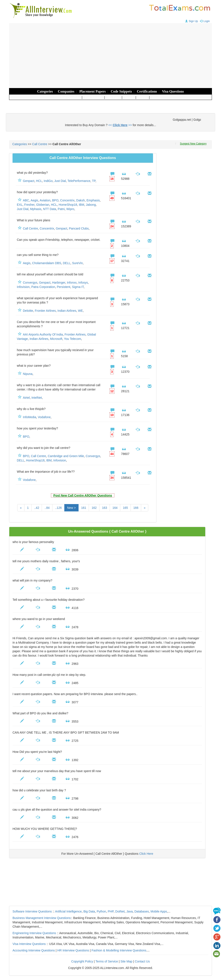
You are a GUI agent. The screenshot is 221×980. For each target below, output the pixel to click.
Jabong (91, 205)
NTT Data (49, 209)
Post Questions (70, 97)
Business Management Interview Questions (42, 918)
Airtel (26, 398)
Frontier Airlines (45, 311)
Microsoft (56, 339)
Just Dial (60, 181)
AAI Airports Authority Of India (43, 334)
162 (94, 508)
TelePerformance (79, 181)
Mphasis (36, 209)
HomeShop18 (68, 205)
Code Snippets (121, 91)
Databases (142, 911)
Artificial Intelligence (68, 911)
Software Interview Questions (32, 911)
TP (94, 181)
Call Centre (40, 144)
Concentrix (67, 200)
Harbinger (59, 283)
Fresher (29, 205)
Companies (66, 91)
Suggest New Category (193, 144)
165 (125, 508)
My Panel (114, 97)
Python (101, 911)
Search (129, 97)
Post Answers (94, 97)
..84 (47, 508)
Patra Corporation (43, 287)
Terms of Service (107, 961)
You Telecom (72, 339)
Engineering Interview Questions (34, 933)
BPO (55, 200)
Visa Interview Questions (29, 944)
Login (204, 21)
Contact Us (142, 961)
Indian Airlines (67, 311)
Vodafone (44, 417)
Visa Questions (173, 91)
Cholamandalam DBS (47, 263)
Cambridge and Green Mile (66, 456)
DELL (67, 263)
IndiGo (48, 181)
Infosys (83, 283)
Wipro (70, 209)
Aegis (34, 200)
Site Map (126, 961)
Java (129, 911)
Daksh (81, 200)
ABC (26, 200)
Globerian (43, 205)
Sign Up (191, 21)
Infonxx (72, 283)
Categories (45, 91)
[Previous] (21, 508)
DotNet (120, 911)
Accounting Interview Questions (34, 950)
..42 (37, 508)
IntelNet (37, 398)
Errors (156, 97)
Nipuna (28, 374)
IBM (81, 205)
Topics (143, 97)
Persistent (63, 287)
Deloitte (28, 311)
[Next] (145, 508)
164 (115, 508)
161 (84, 508)
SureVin (77, 263)
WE (80, 311)
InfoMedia (29, 417)
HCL (39, 181)
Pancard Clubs (79, 228)
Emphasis (93, 200)
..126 (58, 508)
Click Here (146, 854)
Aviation (45, 200)
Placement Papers (93, 91)
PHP (111, 911)
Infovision (23, 287)
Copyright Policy (82, 961)
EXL (20, 205)
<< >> (120, 125)
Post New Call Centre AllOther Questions (83, 495)
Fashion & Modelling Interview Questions (119, 950)
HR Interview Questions (73, 950)
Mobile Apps (159, 911)
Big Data (89, 911)
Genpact (29, 181)
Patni (61, 209)
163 (105, 508)
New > (71, 508)
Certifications (147, 91)
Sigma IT (78, 287)
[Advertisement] (110, 56)
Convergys (30, 283)
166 (136, 508)
